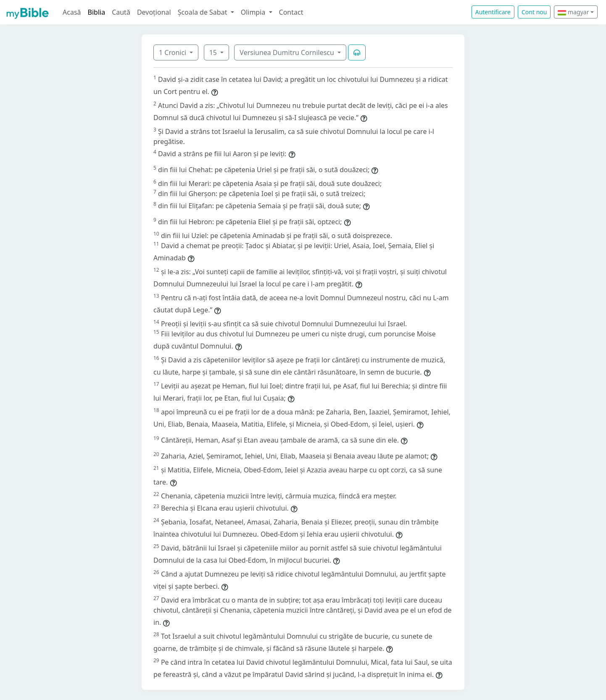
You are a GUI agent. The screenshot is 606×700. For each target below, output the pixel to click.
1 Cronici (173, 52)
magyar (573, 12)
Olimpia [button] (254, 12)
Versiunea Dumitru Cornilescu (288, 52)
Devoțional (154, 12)
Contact (291, 12)
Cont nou (534, 12)
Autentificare (493, 12)
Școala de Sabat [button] (203, 12)
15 (214, 52)
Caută (121, 12)
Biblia (97, 12)
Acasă (72, 12)
